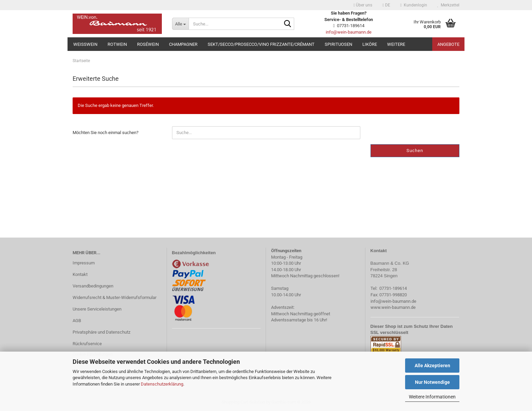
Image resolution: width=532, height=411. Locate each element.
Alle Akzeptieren (432, 366)
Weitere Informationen (432, 397)
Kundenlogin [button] (414, 5)
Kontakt (80, 274)
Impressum (84, 263)
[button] (386, 5)
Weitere (396, 44)
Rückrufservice (87, 344)
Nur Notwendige (432, 382)
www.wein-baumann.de (393, 307)
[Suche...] (180, 24)
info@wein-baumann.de (349, 32)
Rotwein (117, 44)
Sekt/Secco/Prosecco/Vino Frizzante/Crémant (261, 44)
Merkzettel (448, 5)
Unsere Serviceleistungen (97, 309)
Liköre (370, 44)
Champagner (183, 44)
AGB (77, 321)
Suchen (415, 151)
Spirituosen (338, 44)
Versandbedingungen (93, 286)
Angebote (448, 44)
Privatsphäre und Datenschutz (101, 332)
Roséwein (148, 44)
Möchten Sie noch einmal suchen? (106, 133)
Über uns (363, 5)
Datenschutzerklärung (162, 384)
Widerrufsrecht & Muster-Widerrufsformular (115, 297)
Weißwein (85, 44)
